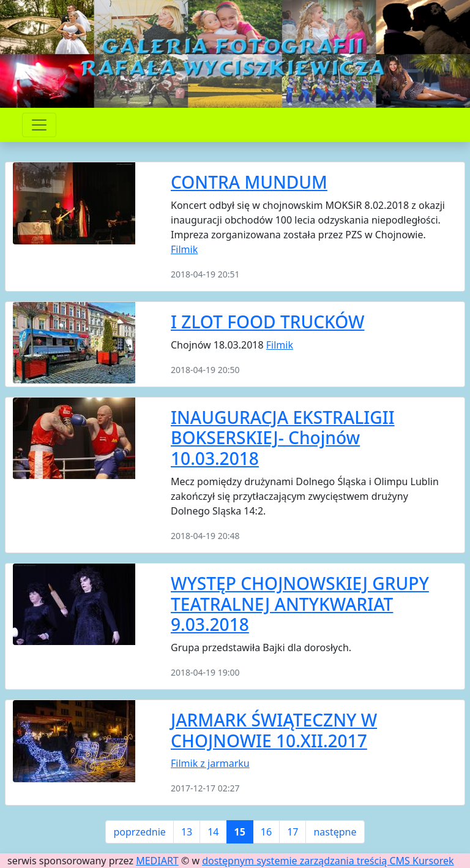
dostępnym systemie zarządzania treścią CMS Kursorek (328, 861)
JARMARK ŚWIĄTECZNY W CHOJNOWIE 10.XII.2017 (274, 730)
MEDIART (157, 861)
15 (240, 832)
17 (293, 832)
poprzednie (139, 832)
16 (266, 832)
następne (335, 832)
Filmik (184, 249)
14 (213, 832)
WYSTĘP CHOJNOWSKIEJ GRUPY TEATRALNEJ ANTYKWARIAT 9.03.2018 (300, 604)
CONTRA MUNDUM (249, 182)
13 (187, 832)
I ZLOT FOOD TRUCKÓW (267, 322)
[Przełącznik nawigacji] (39, 125)
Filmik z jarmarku (210, 763)
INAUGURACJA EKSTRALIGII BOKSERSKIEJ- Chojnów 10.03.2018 (283, 438)
